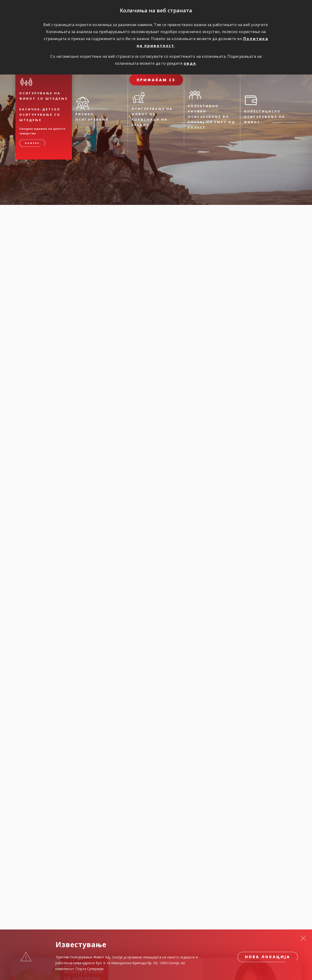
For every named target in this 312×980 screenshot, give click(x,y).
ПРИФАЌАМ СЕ (156, 80)
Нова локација (268, 957)
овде (190, 63)
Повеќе (32, 143)
